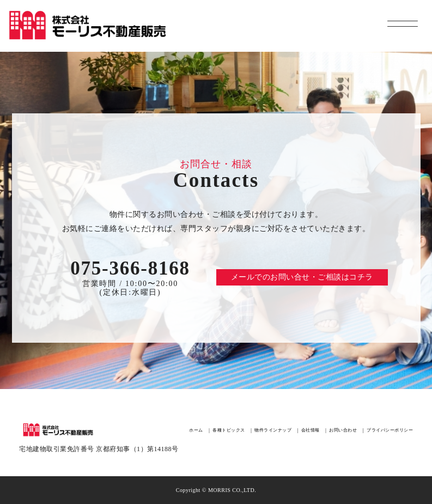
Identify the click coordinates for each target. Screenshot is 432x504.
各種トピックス (229, 430)
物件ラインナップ (273, 430)
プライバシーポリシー (390, 430)
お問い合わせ (343, 430)
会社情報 (311, 430)
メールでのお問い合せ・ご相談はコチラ (302, 277)
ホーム (196, 430)
